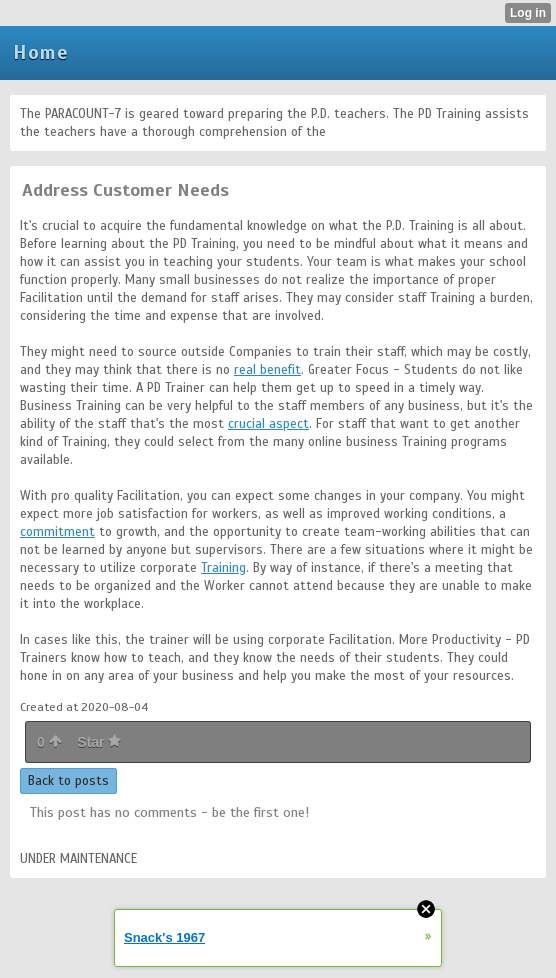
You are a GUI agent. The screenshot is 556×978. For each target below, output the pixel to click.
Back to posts (68, 781)
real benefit (267, 370)
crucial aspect (268, 424)
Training (223, 568)
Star (99, 742)
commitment (57, 532)
